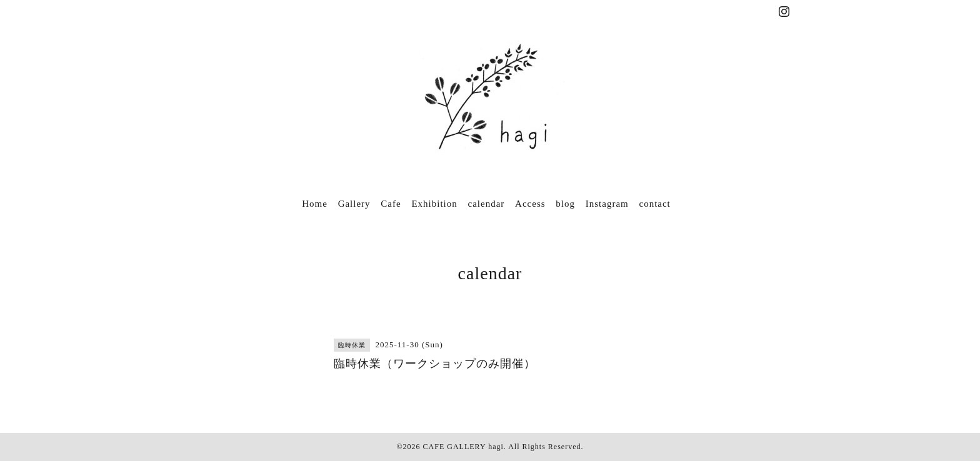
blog (565, 204)
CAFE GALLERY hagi (463, 447)
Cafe (391, 204)
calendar (487, 204)
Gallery (354, 204)
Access (530, 204)
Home (315, 204)
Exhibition (434, 204)
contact (654, 204)
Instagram (607, 204)
